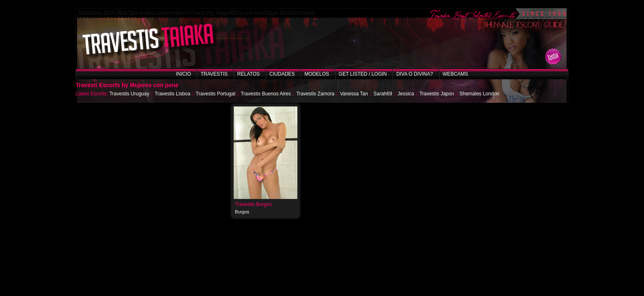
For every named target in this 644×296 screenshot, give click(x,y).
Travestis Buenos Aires (266, 94)
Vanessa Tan (354, 94)
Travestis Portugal (216, 94)
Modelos (317, 74)
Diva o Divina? (415, 74)
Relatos (249, 74)
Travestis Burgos (253, 204)
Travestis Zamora (315, 94)
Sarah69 (383, 94)
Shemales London (480, 94)
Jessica (406, 94)
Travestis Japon (437, 94)
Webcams (455, 74)
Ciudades (282, 74)
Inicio (183, 74)
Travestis (214, 74)
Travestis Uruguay (129, 94)
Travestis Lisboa (173, 94)
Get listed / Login (363, 74)
